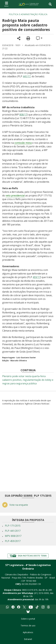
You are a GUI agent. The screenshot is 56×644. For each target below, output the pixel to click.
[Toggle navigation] (50, 4)
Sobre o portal (28, 619)
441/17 (27, 76)
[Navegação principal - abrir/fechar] (6, 4)
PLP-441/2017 (13, 531)
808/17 (23, 115)
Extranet (28, 639)
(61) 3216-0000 (42, 593)
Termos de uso (28, 626)
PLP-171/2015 (13, 526)
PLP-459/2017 (13, 541)
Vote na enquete (19, 505)
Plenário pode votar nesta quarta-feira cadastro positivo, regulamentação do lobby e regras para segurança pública (28, 380)
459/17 (37, 277)
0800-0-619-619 (30, 590)
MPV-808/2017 (13, 536)
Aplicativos (28, 632)
